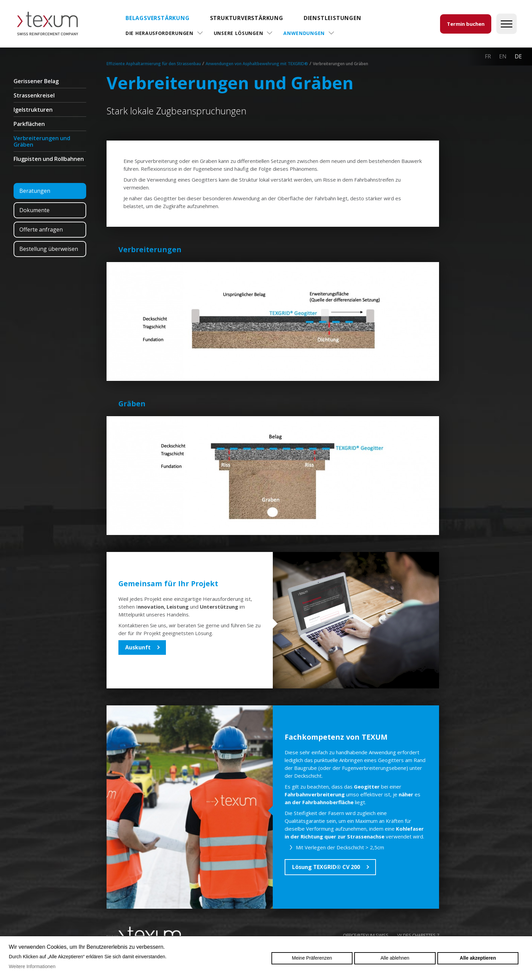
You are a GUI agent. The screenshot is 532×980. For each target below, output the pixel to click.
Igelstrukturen (33, 110)
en (503, 56)
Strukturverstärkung (247, 18)
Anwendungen (304, 33)
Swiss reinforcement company (144, 935)
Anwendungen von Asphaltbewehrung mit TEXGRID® (257, 64)
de (518, 56)
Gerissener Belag (36, 81)
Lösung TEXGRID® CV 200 (326, 867)
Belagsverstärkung (158, 18)
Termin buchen (466, 24)
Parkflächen (29, 124)
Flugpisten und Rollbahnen (49, 159)
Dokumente (34, 210)
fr (488, 56)
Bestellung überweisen (49, 249)
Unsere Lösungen (239, 33)
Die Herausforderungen (159, 33)
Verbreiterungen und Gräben (42, 141)
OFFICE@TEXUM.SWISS (366, 935)
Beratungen (35, 191)
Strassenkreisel (34, 95)
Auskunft (138, 647)
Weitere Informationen (32, 966)
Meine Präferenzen (312, 958)
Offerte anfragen (41, 229)
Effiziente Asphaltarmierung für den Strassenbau (154, 64)
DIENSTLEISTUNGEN (332, 18)
